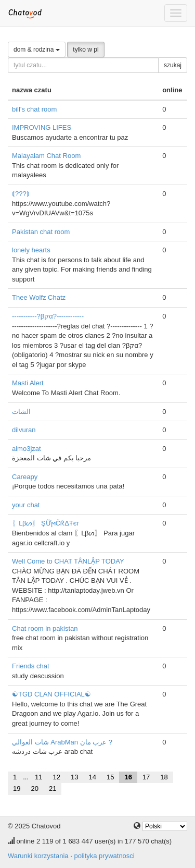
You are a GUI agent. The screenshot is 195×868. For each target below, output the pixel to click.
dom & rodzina (37, 50)
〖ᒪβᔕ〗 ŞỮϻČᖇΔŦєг (45, 523)
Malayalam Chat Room (46, 156)
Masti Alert (28, 383)
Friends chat (31, 666)
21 (53, 788)
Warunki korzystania (38, 856)
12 (57, 777)
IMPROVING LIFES (42, 127)
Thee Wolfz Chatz (39, 297)
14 (92, 777)
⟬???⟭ (21, 194)
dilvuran (24, 430)
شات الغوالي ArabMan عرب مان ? (62, 742)
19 (17, 788)
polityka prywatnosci (104, 856)
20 (34, 788)
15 (110, 777)
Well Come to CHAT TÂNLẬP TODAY (68, 561)
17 (146, 777)
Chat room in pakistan (45, 628)
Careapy (25, 477)
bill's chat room (34, 109)
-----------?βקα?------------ (48, 316)
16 (128, 777)
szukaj (173, 65)
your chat (26, 505)
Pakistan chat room (41, 232)
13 (74, 777)
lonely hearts (31, 250)
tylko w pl (86, 50)
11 (38, 777)
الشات (21, 412)
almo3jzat (27, 449)
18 (164, 777)
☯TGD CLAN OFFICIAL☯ (51, 694)
